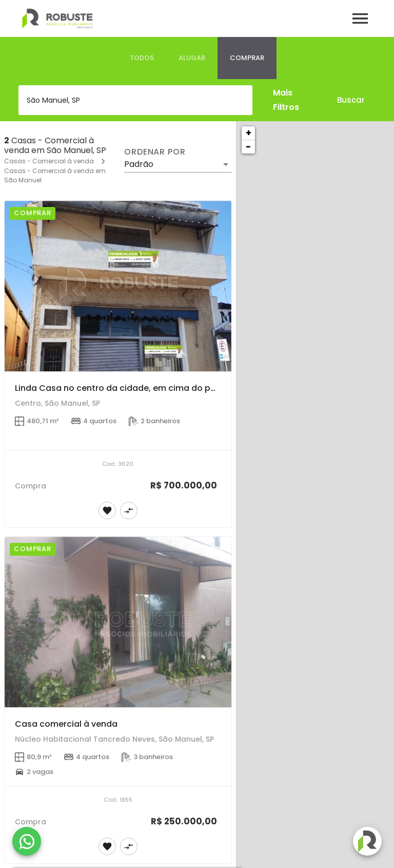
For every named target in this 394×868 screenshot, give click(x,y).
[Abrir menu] (360, 18)
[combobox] (135, 100)
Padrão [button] (139, 164)
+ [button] (249, 133)
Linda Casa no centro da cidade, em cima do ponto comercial (145, 388)
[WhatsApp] (27, 841)
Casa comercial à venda (66, 724)
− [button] (248, 147)
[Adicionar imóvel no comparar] (129, 511)
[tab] (142, 58)
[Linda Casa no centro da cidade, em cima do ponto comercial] (118, 286)
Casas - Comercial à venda (49, 161)
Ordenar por (155, 152)
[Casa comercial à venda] (118, 622)
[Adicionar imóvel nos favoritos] (107, 511)
